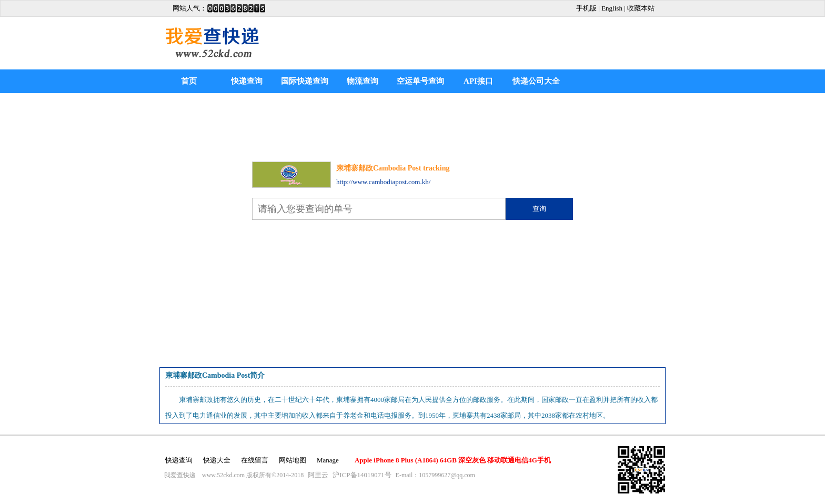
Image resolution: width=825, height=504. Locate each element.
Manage (328, 460)
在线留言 (255, 460)
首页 (189, 81)
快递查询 (247, 81)
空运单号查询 (420, 81)
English (612, 8)
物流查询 (363, 81)
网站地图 (293, 460)
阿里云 (318, 475)
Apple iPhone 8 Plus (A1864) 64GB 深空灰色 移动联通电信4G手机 (453, 460)
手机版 (586, 8)
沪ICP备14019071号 (362, 475)
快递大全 (217, 460)
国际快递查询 (305, 81)
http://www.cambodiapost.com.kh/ (383, 182)
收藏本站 (641, 8)
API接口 (478, 81)
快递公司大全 (536, 81)
